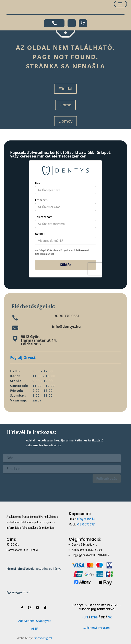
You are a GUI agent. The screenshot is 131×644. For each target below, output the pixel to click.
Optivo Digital (43, 638)
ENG (94, 617)
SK (110, 617)
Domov (65, 121)
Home (65, 105)
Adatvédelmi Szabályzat (34, 621)
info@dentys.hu (66, 326)
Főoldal (65, 89)
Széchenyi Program (97, 628)
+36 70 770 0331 (66, 316)
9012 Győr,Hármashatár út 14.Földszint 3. (39, 340)
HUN (85, 617)
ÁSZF (34, 628)
